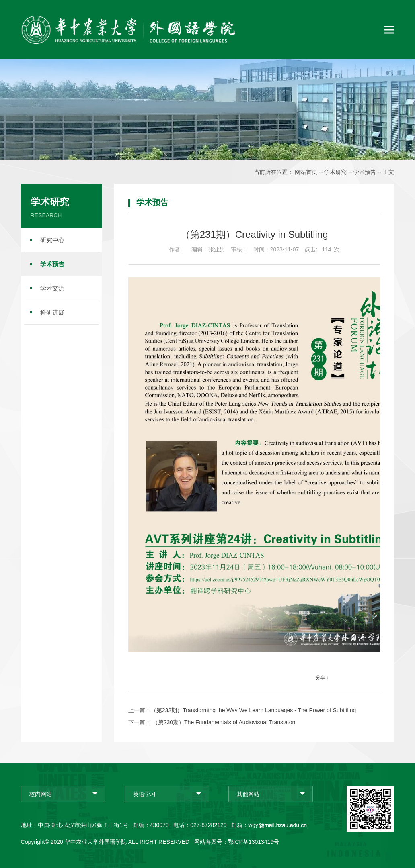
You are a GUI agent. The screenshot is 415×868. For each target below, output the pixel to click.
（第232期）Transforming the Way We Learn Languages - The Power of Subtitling (253, 710)
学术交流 (52, 288)
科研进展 (52, 312)
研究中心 (52, 240)
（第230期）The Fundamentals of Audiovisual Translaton (223, 722)
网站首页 (306, 172)
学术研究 (335, 172)
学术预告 (365, 172)
